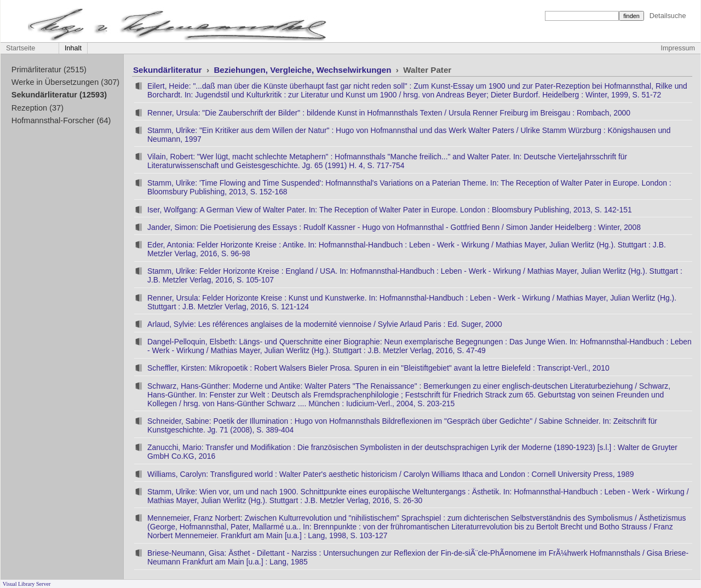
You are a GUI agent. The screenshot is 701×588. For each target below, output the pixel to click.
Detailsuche (668, 16)
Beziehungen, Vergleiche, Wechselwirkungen (303, 70)
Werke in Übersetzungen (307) (65, 82)
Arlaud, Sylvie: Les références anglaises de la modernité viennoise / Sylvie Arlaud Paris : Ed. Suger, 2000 (325, 324)
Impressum (678, 48)
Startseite (21, 48)
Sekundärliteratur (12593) (59, 95)
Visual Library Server (27, 584)
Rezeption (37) (38, 108)
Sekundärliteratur (169, 70)
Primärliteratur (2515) (49, 70)
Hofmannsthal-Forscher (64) (61, 120)
